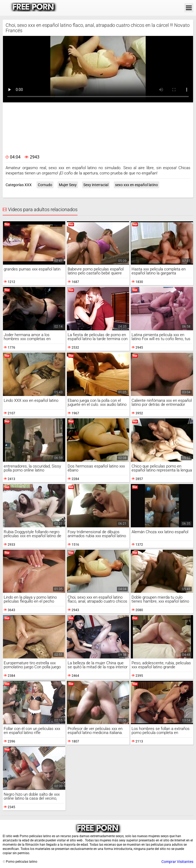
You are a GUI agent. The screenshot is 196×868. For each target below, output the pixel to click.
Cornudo (45, 185)
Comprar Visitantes (177, 862)
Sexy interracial (96, 185)
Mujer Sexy (68, 185)
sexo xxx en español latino (136, 185)
